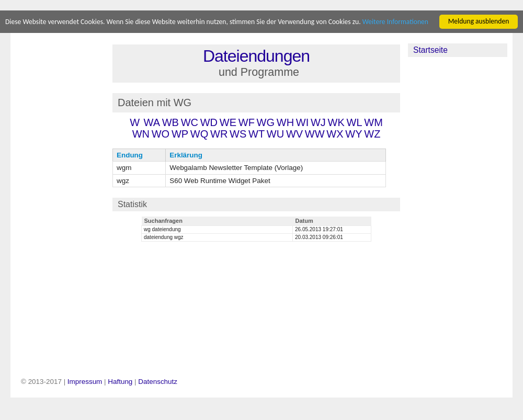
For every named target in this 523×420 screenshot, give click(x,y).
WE (228, 122)
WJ (318, 122)
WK (336, 122)
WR (219, 134)
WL (355, 122)
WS (238, 134)
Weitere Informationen (395, 22)
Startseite (430, 50)
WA (152, 122)
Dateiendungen (256, 56)
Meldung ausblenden (479, 21)
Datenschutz (158, 382)
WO (161, 134)
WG (266, 122)
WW (315, 134)
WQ (199, 134)
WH (285, 122)
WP (180, 134)
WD (209, 122)
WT (257, 134)
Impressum (85, 382)
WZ (372, 134)
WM (373, 122)
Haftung (120, 382)
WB (170, 122)
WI (302, 122)
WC (190, 122)
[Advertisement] (62, 200)
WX (335, 134)
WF (247, 122)
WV (294, 134)
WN (141, 134)
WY (354, 134)
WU (275, 134)
